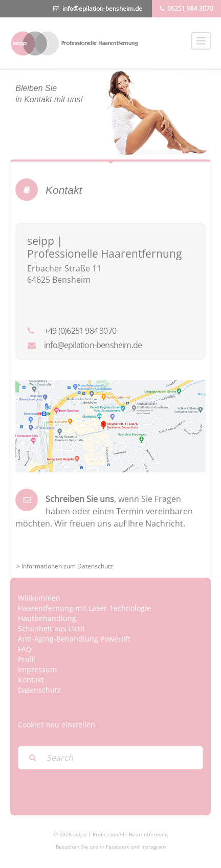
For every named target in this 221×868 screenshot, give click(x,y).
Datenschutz (39, 690)
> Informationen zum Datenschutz (65, 566)
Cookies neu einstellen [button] (57, 725)
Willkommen (39, 598)
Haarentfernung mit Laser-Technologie (84, 608)
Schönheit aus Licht (51, 629)
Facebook (117, 847)
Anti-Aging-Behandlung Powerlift (74, 639)
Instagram (153, 847)
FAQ (25, 649)
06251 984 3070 (190, 8)
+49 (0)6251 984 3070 (80, 331)
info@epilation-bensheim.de (102, 8)
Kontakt (31, 680)
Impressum (37, 669)
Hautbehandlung (47, 618)
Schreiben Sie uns (80, 499)
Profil (27, 659)
